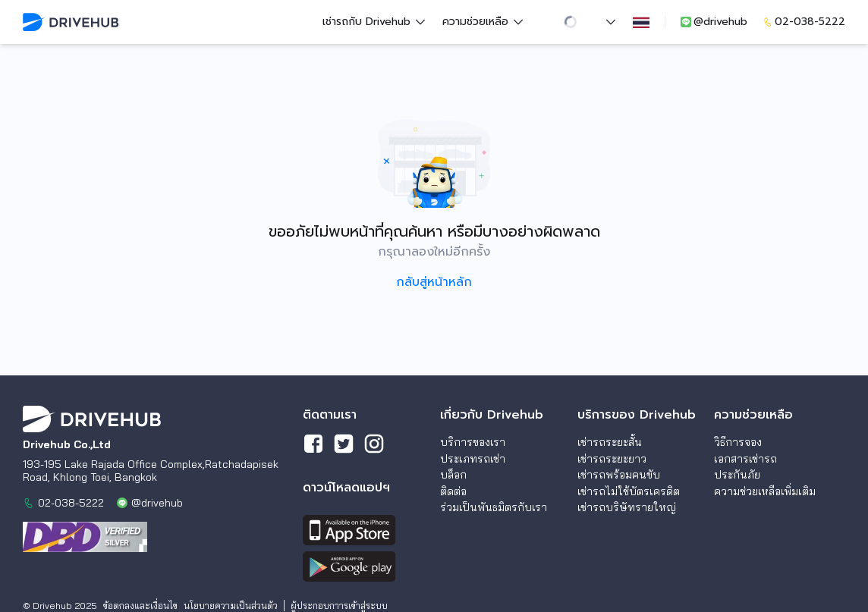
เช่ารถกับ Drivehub (375, 22)
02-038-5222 (804, 22)
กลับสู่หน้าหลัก (434, 282)
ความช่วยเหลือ (484, 22)
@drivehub (714, 22)
